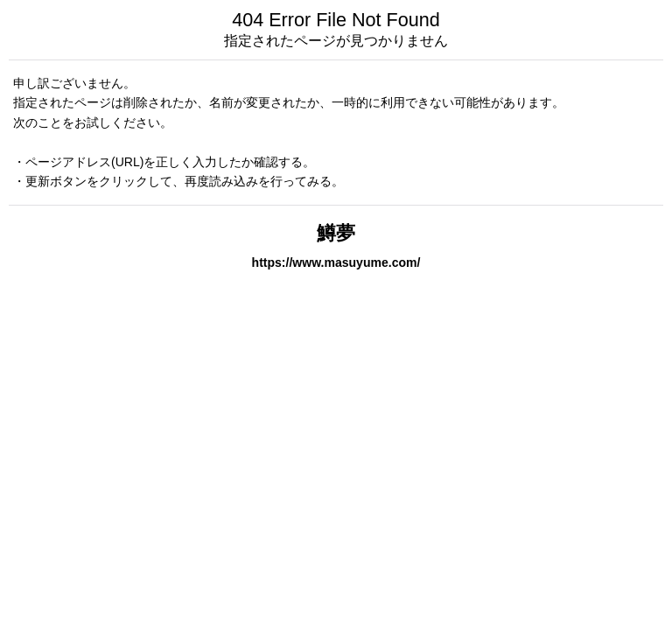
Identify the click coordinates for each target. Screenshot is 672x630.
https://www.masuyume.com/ (336, 262)
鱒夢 (336, 233)
